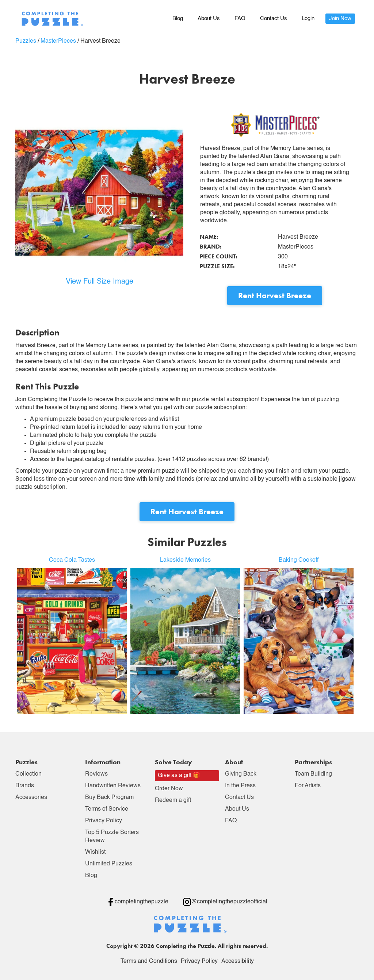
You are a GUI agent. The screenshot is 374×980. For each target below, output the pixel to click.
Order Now (169, 789)
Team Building (313, 774)
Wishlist (95, 852)
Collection (28, 774)
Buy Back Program (109, 798)
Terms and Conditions (149, 961)
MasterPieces (58, 41)
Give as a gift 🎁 (179, 776)
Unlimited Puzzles (109, 864)
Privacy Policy (104, 821)
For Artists (308, 786)
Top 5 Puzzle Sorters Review (112, 837)
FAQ (240, 18)
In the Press (240, 786)
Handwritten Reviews (113, 786)
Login (308, 18)
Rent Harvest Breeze (275, 295)
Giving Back (241, 774)
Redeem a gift (173, 800)
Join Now (340, 18)
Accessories (31, 798)
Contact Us (274, 18)
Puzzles (26, 41)
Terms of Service (107, 809)
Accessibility (238, 961)
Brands (25, 786)
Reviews (96, 774)
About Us (209, 18)
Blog (178, 18)
